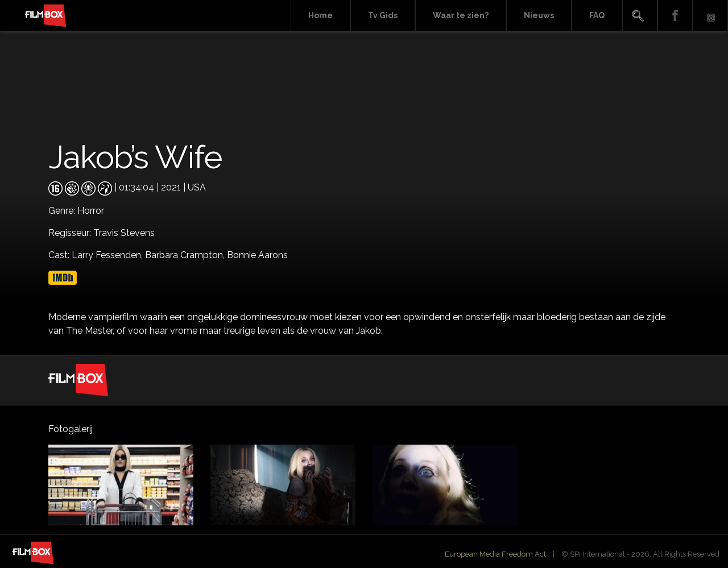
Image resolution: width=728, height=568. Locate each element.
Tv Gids (383, 15)
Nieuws (539, 15)
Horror (91, 211)
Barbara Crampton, (186, 255)
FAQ (597, 15)
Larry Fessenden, (108, 255)
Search (640, 16)
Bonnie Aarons (257, 255)
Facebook (675, 16)
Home (320, 15)
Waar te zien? (461, 15)
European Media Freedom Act (495, 554)
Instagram (710, 16)
